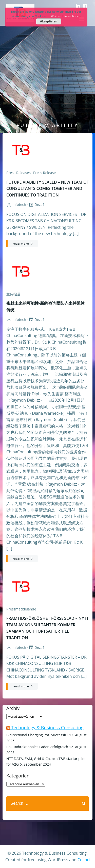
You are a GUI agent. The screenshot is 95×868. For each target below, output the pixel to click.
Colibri (84, 860)
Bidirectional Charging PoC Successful (37, 735)
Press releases (18, 173)
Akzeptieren (49, 21)
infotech (16, 204)
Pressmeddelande (21, 609)
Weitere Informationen (66, 16)
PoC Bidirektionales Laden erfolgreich (37, 747)
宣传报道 (13, 294)
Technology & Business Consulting (47, 727)
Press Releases (45, 173)
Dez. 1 (36, 204)
